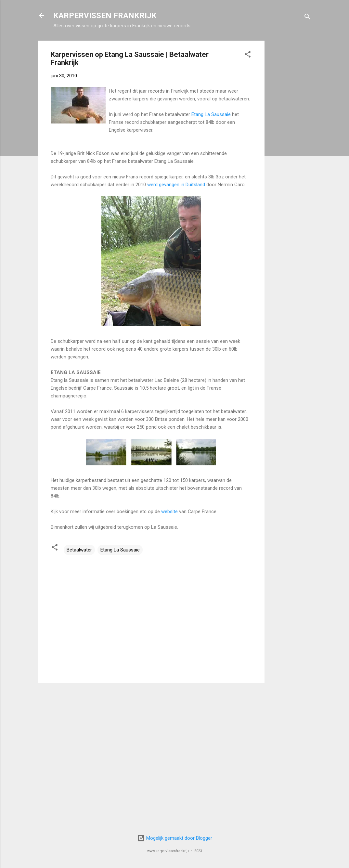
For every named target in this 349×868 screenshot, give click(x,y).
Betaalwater (79, 550)
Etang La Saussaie (212, 114)
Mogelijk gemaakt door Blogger (175, 838)
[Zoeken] (307, 18)
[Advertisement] (291, 138)
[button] (248, 55)
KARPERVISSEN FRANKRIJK (105, 16)
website (169, 512)
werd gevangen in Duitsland (177, 185)
